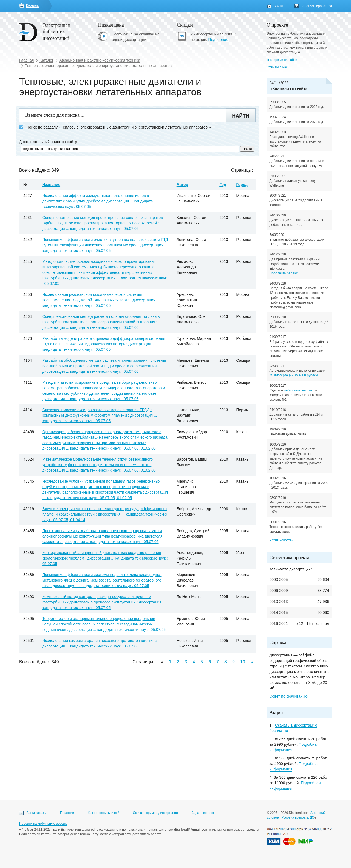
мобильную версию (299, 390)
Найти (241, 116)
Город (242, 185)
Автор (182, 185)
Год (223, 185)
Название (51, 185)
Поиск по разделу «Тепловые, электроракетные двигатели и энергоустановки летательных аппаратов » (115, 127)
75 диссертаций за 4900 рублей (294, 375)
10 (243, 662)
